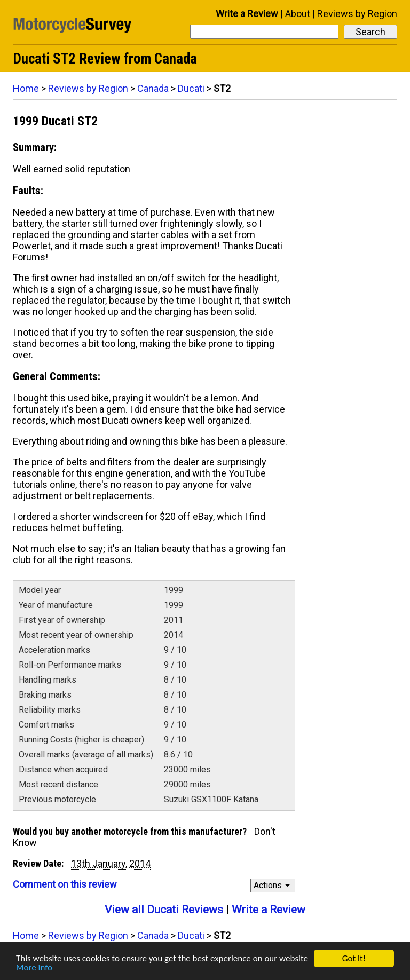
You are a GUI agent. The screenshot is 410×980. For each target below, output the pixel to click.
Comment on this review (65, 884)
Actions (274, 885)
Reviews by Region (357, 14)
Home (26, 88)
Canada (153, 88)
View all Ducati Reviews (164, 910)
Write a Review (247, 14)
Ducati (191, 88)
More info (34, 968)
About (298, 14)
